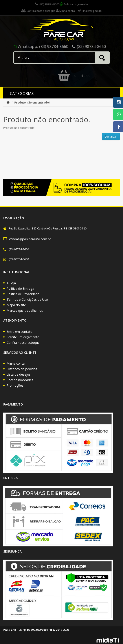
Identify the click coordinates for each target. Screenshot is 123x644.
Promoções (15, 385)
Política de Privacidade (23, 294)
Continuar (111, 137)
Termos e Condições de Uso (27, 299)
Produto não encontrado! (32, 102)
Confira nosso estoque (23, 343)
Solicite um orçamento (23, 337)
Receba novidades (20, 380)
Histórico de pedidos (22, 369)
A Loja (11, 283)
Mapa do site (16, 305)
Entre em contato (19, 332)
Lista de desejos (19, 374)
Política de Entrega (20, 288)
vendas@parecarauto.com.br (30, 239)
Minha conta (16, 363)
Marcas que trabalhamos (25, 310)
